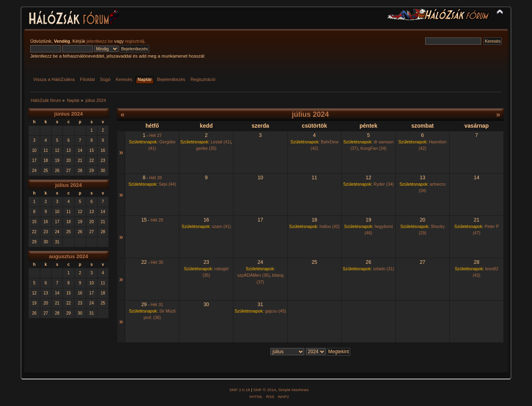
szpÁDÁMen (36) (254, 275)
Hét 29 (157, 220)
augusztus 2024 (69, 256)
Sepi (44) (167, 184)
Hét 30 (157, 262)
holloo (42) (330, 226)
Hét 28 (155, 178)
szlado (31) (384, 269)
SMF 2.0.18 (240, 390)
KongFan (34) (373, 148)
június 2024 (69, 114)
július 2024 (69, 185)
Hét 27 (155, 135)
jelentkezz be (100, 41)
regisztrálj (135, 41)
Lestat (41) (221, 142)
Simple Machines (293, 390)
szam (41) (221, 226)
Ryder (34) (384, 184)
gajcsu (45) (275, 311)
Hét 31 (157, 304)
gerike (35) (206, 148)
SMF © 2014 (265, 390)
